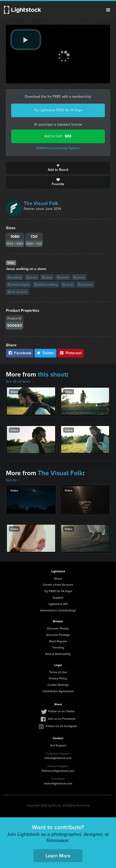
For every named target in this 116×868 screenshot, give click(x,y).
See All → (13, 480)
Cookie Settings (58, 685)
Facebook (20, 353)
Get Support (58, 745)
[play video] (26, 40)
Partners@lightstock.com (58, 771)
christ (68, 284)
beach (63, 277)
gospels (85, 284)
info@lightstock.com (58, 758)
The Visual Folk (41, 203)
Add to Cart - (58, 136)
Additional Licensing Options (58, 148)
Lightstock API (58, 604)
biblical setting (46, 284)
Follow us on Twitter (61, 711)
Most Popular (58, 641)
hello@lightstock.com (58, 783)
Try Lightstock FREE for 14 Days (58, 110)
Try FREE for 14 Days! (58, 591)
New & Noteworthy (58, 654)
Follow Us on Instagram (61, 726)
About (58, 578)
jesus (32, 277)
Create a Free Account (58, 585)
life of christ (18, 292)
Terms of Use (58, 672)
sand (47, 277)
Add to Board (58, 168)
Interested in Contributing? (58, 610)
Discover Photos (58, 628)
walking (15, 277)
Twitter (46, 353)
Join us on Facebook (62, 719)
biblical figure (19, 284)
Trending (58, 647)
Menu (108, 10)
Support (58, 597)
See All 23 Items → (21, 382)
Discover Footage (58, 635)
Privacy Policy (58, 678)
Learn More (58, 856)
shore (79, 277)
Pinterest (70, 353)
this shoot (52, 374)
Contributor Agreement (58, 691)
